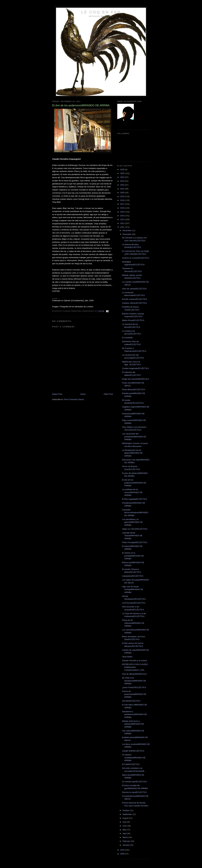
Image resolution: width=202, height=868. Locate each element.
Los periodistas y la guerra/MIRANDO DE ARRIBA (132, 522)
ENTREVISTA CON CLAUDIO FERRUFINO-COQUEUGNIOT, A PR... (135, 667)
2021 (123, 189)
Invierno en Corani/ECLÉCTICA (136, 258)
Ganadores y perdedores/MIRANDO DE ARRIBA (134, 714)
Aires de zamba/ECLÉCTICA (134, 289)
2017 (123, 204)
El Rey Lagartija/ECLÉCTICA (134, 499)
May (125, 830)
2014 (123, 216)
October (126, 810)
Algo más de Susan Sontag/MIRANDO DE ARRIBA (133, 589)
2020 (123, 193)
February (127, 841)
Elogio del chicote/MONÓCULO (135, 379)
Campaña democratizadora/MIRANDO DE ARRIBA (135, 513)
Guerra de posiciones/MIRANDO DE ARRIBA (134, 694)
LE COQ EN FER (101, 12)
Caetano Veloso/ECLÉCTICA (134, 303)
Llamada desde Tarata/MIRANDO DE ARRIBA (132, 536)
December (127, 230)
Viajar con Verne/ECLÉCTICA (135, 529)
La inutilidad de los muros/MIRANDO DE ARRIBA (132, 492)
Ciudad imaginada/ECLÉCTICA (135, 368)
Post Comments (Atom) (74, 399)
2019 (123, 196)
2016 (123, 208)
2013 (123, 219)
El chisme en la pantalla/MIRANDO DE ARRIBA (133, 556)
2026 (123, 170)
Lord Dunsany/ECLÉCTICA (134, 603)
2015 (123, 212)
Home (83, 394)
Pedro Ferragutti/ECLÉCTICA (135, 542)
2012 (123, 223)
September (128, 814)
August (126, 818)
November (127, 234)
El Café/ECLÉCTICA (131, 764)
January (126, 845)
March (126, 837)
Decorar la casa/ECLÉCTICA (134, 792)
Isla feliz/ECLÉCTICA (131, 701)
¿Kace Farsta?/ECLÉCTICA (134, 687)
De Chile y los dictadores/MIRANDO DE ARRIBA (134, 681)
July (125, 822)
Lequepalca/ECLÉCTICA (133, 576)
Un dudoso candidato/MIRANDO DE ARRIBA (134, 758)
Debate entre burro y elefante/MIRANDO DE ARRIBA (133, 724)
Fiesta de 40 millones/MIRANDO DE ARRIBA (133, 623)
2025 (123, 173)
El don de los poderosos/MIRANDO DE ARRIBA (134, 483)
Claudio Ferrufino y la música (134, 660)
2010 (123, 850)
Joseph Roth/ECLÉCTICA (133, 751)
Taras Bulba (127, 657)
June (125, 826)
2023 (123, 181)
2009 (123, 854)
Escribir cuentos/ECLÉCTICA (134, 299)
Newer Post (57, 394)
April (125, 833)
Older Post (108, 394)
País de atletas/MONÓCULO (134, 674)
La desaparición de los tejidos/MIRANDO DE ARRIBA (132, 453)
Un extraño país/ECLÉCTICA (134, 782)
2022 (123, 185)
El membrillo (127, 338)
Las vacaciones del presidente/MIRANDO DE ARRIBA (134, 437)
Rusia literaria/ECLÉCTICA (134, 389)
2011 (123, 227)
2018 (123, 200)
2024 (123, 177)
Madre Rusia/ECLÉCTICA (133, 320)
